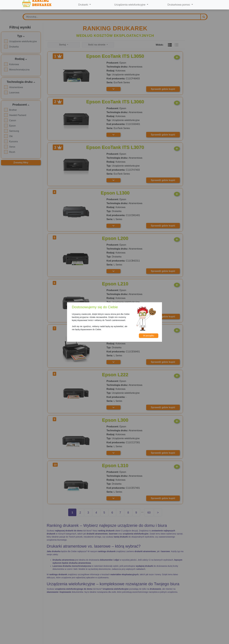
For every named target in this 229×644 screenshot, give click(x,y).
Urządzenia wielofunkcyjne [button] (130, 5)
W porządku (149, 336)
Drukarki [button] (84, 5)
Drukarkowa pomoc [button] (179, 5)
